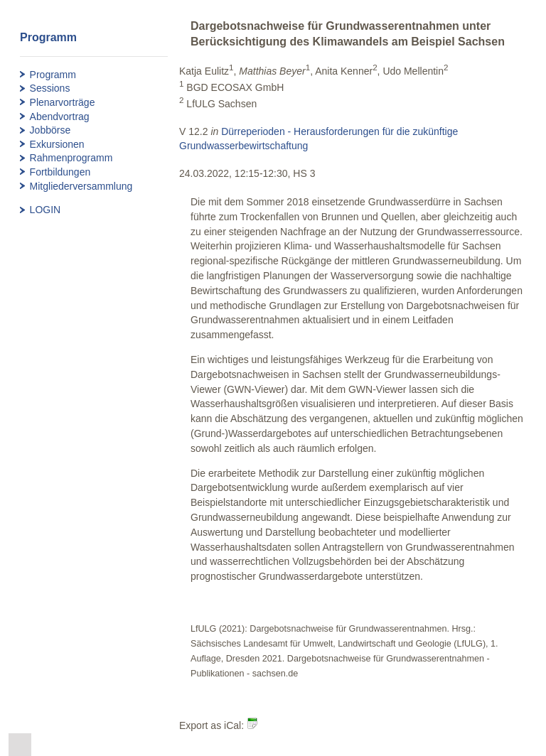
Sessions (50, 88)
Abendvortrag (60, 117)
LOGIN (45, 210)
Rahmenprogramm (71, 158)
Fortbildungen (60, 172)
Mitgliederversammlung (81, 186)
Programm (53, 75)
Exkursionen (57, 144)
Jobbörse (50, 130)
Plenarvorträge (63, 102)
